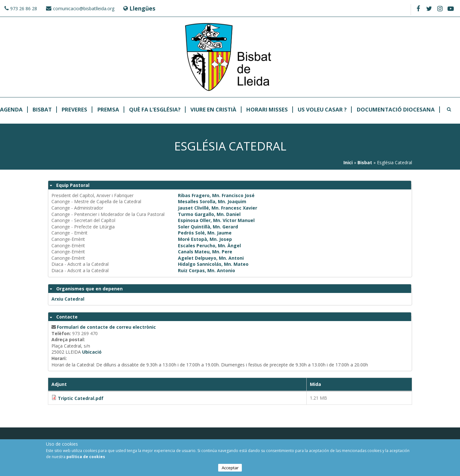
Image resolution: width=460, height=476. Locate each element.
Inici (348, 162)
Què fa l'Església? (155, 110)
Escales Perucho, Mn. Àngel (209, 246)
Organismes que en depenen (89, 289)
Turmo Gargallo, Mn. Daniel (209, 214)
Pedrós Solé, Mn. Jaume (205, 233)
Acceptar (230, 468)
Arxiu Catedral (68, 299)
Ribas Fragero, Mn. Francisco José (216, 195)
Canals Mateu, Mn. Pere (205, 252)
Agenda (11, 110)
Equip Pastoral (73, 185)
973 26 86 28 (24, 8)
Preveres (74, 110)
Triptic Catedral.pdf (81, 398)
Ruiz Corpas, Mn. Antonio (207, 270)
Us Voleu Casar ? (322, 110)
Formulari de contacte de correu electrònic (106, 327)
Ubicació (92, 352)
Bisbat (42, 110)
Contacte (67, 317)
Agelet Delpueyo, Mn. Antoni (211, 258)
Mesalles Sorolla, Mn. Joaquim (212, 201)
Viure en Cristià (213, 110)
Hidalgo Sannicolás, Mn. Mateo (213, 264)
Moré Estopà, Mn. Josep (205, 239)
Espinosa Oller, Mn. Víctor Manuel (216, 220)
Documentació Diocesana (396, 110)
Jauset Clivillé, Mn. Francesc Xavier (218, 208)
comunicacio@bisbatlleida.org (84, 8)
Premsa (108, 110)
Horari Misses (267, 110)
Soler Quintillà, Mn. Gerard (208, 227)
